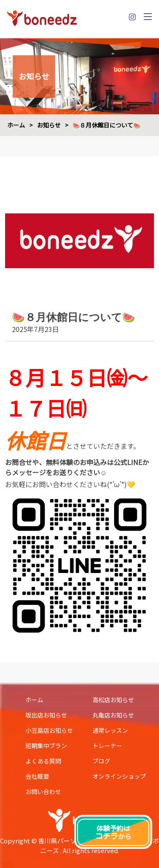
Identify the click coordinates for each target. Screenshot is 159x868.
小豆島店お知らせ (49, 730)
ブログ (101, 761)
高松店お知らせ (113, 700)
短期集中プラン (46, 746)
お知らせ (49, 125)
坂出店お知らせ (46, 715)
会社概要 (37, 776)
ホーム (16, 125)
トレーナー (107, 746)
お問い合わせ (43, 791)
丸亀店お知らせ (113, 715)
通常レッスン (110, 730)
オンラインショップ (119, 776)
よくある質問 (43, 761)
